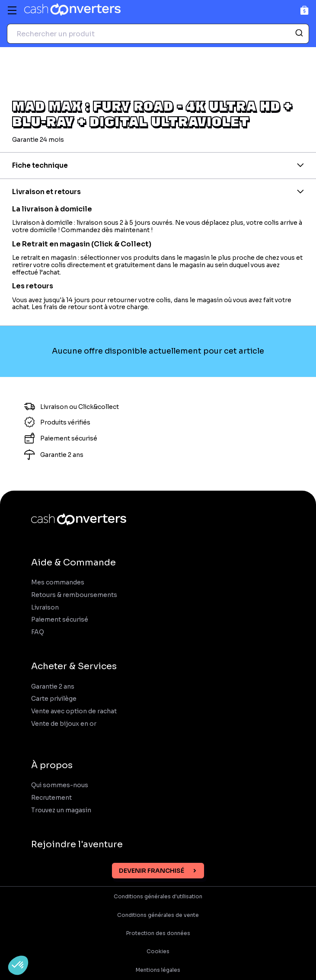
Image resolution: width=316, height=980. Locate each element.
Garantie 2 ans (53, 687)
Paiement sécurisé (60, 620)
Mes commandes (58, 583)
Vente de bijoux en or (64, 724)
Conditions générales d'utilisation (158, 897)
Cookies (158, 951)
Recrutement (51, 798)
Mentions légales (158, 970)
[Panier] (305, 10)
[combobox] (158, 34)
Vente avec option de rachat (74, 711)
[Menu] (12, 10)
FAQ (38, 632)
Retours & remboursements (74, 595)
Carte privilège (54, 699)
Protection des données (158, 933)
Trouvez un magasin (61, 810)
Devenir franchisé (152, 871)
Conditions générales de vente (158, 915)
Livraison (45, 608)
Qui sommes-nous (60, 785)
